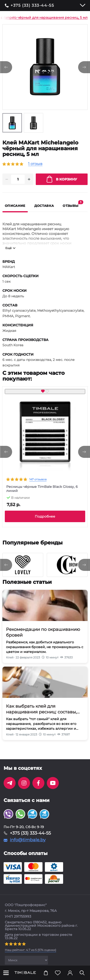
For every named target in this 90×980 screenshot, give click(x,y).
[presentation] (6, 458)
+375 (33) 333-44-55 (32, 6)
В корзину (62, 185)
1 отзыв (35, 164)
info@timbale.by (28, 846)
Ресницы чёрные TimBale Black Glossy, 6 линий (42, 495)
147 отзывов (38, 485)
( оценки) (30, 956)
